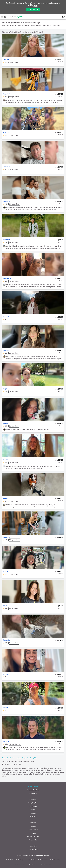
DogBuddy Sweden (20, 864)
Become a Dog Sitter (33, 790)
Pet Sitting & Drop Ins (34, 758)
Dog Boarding (33, 817)
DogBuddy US (6, 758)
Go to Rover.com (33, 10)
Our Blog (33, 833)
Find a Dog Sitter (33, 786)
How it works (33, 793)
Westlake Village (21, 758)
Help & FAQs (33, 846)
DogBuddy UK (10, 860)
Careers (33, 826)
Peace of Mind (33, 849)
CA (13, 758)
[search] (60, 17)
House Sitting (33, 806)
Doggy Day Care (33, 803)
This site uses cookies (42, 855)
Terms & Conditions (33, 837)
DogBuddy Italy (31, 860)
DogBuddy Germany (55, 860)
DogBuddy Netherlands (46, 864)
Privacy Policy (33, 840)
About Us (33, 823)
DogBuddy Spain (20, 860)
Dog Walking (33, 799)
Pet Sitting (33, 813)
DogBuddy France (43, 860)
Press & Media (33, 830)
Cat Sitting (33, 810)
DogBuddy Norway (32, 864)
